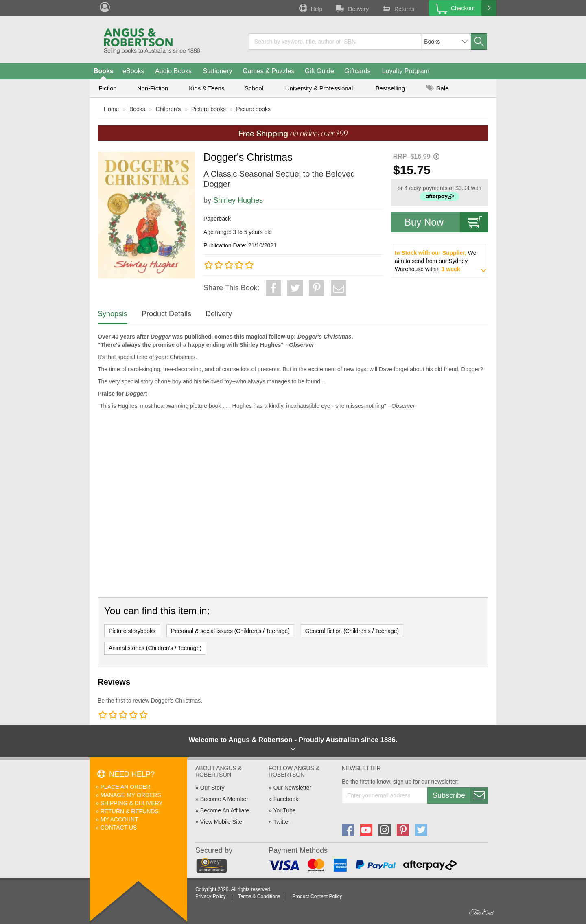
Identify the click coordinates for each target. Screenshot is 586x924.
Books (104, 71)
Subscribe (460, 795)
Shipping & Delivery (132, 803)
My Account (119, 819)
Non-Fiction (153, 88)
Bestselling (390, 88)
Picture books (209, 109)
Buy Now (446, 222)
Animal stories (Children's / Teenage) (155, 648)
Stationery (217, 71)
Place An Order (126, 787)
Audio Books (173, 71)
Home (111, 109)
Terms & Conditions (259, 896)
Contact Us (119, 828)
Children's (168, 109)
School (254, 88)
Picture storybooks (132, 631)
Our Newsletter (292, 788)
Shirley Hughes (238, 200)
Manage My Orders (131, 795)
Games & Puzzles (268, 71)
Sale (437, 88)
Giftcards (358, 71)
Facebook (286, 799)
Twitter (281, 822)
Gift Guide (319, 71)
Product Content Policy (317, 896)
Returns (398, 8)
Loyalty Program (406, 71)
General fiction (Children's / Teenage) (352, 631)
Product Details (166, 314)
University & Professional (319, 88)
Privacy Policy (211, 896)
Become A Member (224, 799)
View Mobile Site (221, 822)
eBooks (133, 71)
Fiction (107, 88)
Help (310, 8)
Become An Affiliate (225, 810)
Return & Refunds (130, 811)
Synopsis (113, 314)
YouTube (284, 810)
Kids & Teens (207, 88)
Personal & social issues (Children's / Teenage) (230, 631)
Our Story (212, 788)
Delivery (352, 8)
